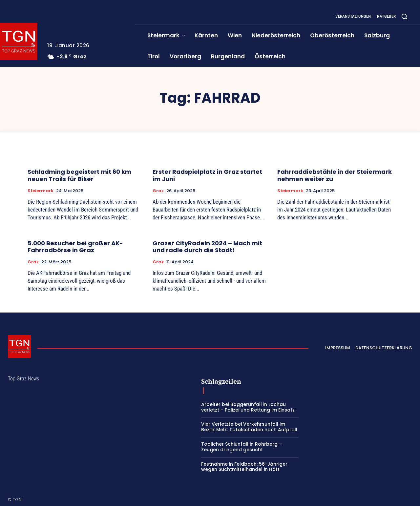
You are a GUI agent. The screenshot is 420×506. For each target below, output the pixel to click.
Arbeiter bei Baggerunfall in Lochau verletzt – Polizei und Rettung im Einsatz (248, 407)
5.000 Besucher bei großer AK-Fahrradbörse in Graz (75, 247)
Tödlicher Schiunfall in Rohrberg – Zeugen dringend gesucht (241, 447)
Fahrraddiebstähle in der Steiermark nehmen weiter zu (335, 175)
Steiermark (41, 191)
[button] (404, 16)
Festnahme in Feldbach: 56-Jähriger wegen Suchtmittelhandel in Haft (244, 467)
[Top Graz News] (19, 346)
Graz (158, 191)
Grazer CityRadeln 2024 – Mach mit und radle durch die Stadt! (207, 247)
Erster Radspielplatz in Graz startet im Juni (207, 175)
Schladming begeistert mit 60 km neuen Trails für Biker (79, 175)
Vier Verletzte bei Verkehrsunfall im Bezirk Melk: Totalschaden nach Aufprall (249, 427)
